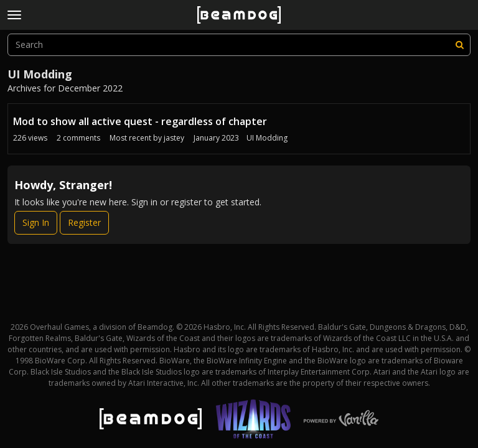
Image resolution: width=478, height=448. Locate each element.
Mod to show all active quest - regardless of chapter (140, 121)
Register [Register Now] (84, 222)
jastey (174, 138)
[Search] (459, 45)
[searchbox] (239, 45)
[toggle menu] (14, 15)
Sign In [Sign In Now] (36, 222)
